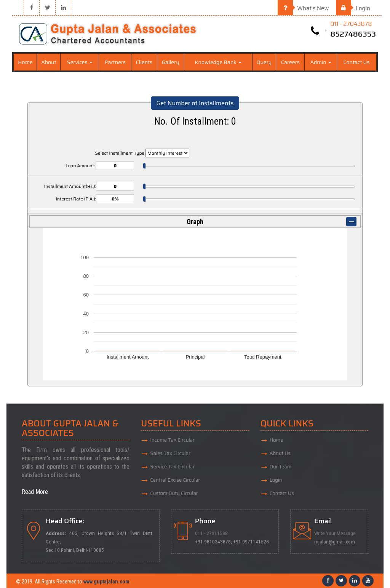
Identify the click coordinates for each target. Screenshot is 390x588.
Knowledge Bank (218, 62)
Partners (115, 62)
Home (25, 62)
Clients (144, 62)
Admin (320, 62)
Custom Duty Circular (174, 493)
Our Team (281, 467)
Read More (35, 492)
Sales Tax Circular (170, 453)
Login (353, 8)
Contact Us (356, 62)
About (49, 62)
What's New (303, 8)
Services (80, 62)
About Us (280, 453)
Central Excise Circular (175, 480)
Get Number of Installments (195, 103)
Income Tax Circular (172, 440)
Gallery (171, 62)
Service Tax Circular (172, 467)
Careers (290, 62)
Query (264, 62)
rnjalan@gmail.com (335, 542)
